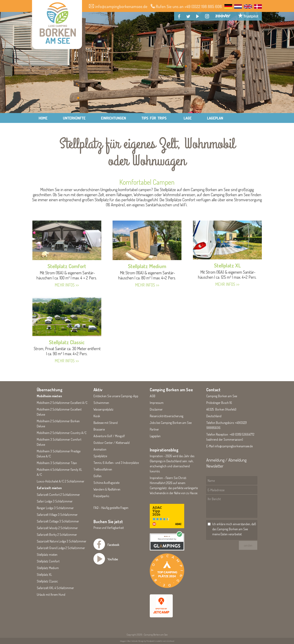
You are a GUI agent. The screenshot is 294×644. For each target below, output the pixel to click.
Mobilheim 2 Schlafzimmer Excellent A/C (62, 403)
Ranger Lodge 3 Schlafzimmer (55, 508)
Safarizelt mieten (49, 488)
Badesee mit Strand (106, 423)
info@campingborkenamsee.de (234, 446)
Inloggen (123, 641)
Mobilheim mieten (49, 396)
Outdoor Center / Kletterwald (112, 443)
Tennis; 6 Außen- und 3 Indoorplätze (116, 463)
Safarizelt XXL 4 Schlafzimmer (55, 588)
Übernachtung (50, 390)
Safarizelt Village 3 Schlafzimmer (57, 515)
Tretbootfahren (103, 469)
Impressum (157, 403)
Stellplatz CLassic (47, 581)
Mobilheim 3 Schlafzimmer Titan (57, 463)
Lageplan (155, 436)
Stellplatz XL (227, 265)
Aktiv (98, 390)
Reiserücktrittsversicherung (167, 416)
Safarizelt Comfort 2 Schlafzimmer (58, 495)
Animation (100, 449)
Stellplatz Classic (67, 342)
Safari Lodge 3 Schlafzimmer (55, 501)
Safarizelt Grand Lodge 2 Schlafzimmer (61, 548)
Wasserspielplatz (103, 409)
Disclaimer (156, 409)
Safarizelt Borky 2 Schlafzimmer (57, 535)
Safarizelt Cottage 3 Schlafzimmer (58, 521)
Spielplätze (100, 456)
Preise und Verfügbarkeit (109, 528)
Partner (154, 429)
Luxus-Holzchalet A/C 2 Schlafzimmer (61, 481)
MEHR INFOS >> (67, 285)
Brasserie (99, 429)
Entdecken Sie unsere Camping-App (116, 396)
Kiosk (97, 416)
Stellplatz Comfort (67, 266)
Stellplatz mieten (47, 555)
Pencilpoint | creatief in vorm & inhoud (160, 641)
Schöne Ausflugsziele (106, 483)
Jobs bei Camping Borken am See (171, 423)
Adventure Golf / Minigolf (109, 436)
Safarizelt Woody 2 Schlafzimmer (57, 528)
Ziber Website (132, 641)
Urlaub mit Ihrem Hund (51, 594)
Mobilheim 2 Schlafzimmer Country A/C (62, 433)
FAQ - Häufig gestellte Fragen (111, 508)
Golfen (98, 476)
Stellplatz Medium (147, 266)
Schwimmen (101, 403)
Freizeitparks (101, 496)
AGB (153, 396)
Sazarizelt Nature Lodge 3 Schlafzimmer (62, 541)
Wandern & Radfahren (107, 489)
